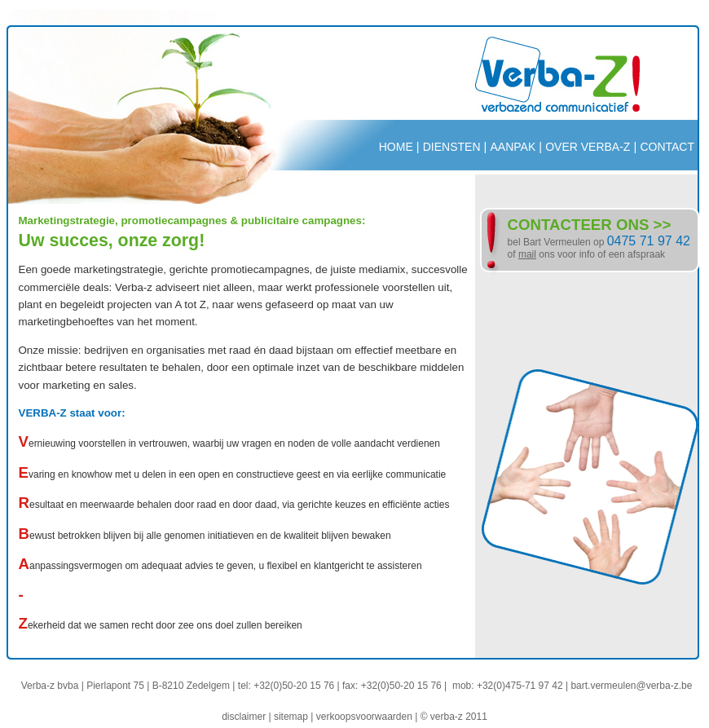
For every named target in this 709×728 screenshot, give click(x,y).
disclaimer (244, 717)
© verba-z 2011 (454, 717)
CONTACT (667, 147)
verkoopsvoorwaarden (364, 717)
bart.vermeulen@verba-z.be (631, 686)
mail (527, 254)
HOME (396, 147)
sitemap (291, 717)
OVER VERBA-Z (588, 147)
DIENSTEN (452, 147)
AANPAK (513, 147)
